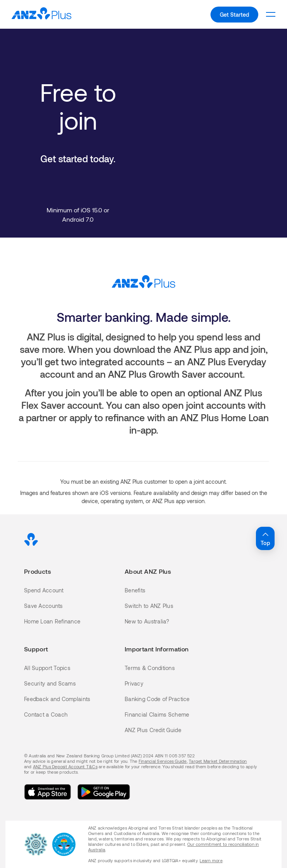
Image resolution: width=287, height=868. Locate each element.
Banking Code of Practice (157, 699)
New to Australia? (147, 621)
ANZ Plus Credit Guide (153, 730)
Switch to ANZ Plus (149, 606)
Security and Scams (50, 683)
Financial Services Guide (163, 761)
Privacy (134, 683)
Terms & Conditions (150, 668)
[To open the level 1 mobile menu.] (271, 14)
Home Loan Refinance (52, 621)
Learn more (211, 860)
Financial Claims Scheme (157, 714)
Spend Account (44, 590)
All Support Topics (47, 668)
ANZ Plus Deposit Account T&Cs (65, 766)
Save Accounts (43, 606)
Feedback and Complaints (57, 699)
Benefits (135, 590)
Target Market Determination (218, 761)
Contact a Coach (46, 714)
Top (265, 538)
